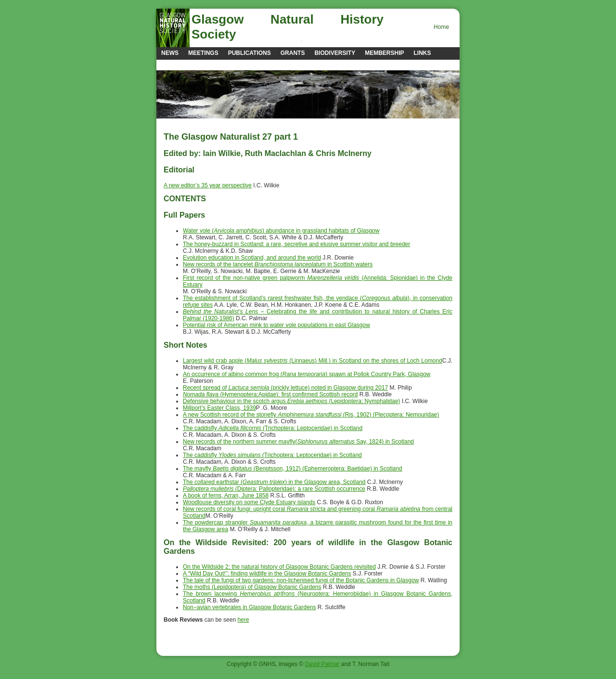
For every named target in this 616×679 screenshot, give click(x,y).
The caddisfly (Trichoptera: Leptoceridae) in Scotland (273, 428)
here (243, 620)
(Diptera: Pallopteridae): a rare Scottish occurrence (274, 489)
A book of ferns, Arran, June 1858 (226, 496)
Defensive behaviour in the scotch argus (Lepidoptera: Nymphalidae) (292, 401)
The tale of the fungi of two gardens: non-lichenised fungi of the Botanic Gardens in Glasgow (301, 580)
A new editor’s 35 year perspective (208, 185)
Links (422, 53)
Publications (250, 53)
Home (441, 27)
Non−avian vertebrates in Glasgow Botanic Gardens (250, 607)
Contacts (177, 65)
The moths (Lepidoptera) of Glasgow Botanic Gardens (252, 587)
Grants (293, 53)
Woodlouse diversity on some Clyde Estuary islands (249, 502)
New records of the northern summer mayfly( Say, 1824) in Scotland (298, 442)
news (170, 53)
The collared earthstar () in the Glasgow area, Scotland (274, 482)
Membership (384, 53)
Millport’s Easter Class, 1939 (219, 408)
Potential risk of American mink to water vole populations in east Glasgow (276, 325)
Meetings (203, 53)
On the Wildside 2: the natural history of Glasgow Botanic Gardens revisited (279, 567)
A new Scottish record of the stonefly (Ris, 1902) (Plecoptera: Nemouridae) (311, 415)
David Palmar (322, 664)
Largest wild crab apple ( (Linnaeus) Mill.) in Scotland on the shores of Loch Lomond (313, 361)
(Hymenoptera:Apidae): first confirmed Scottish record (270, 394)
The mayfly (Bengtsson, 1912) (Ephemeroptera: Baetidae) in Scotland (293, 469)
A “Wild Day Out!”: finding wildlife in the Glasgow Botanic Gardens (267, 574)
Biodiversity (335, 53)
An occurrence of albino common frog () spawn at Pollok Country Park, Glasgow (307, 374)
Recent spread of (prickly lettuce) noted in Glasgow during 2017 (285, 388)
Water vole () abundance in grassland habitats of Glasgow (281, 231)
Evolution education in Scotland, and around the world (252, 258)
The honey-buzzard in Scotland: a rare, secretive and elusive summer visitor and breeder (296, 244)
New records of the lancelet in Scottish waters (278, 264)
